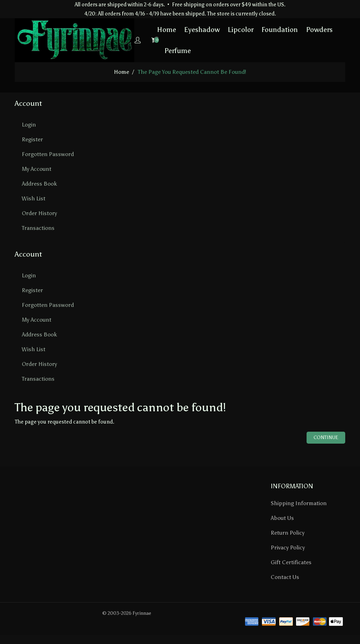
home (121, 72)
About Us (282, 518)
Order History (39, 213)
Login (29, 124)
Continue (326, 437)
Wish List (34, 198)
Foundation (256, 30)
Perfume (154, 51)
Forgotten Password (48, 154)
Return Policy (288, 532)
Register (32, 139)
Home (143, 30)
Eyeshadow (178, 30)
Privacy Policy (288, 547)
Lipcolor (217, 30)
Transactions (38, 228)
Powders (296, 30)
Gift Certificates (291, 562)
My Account (37, 169)
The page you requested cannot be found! (192, 72)
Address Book (39, 183)
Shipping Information (299, 503)
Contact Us (285, 577)
